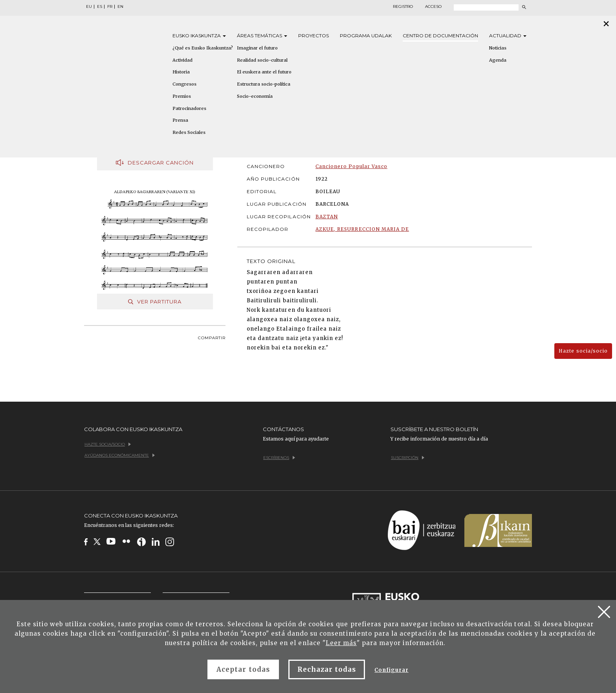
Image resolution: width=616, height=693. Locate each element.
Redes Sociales (189, 132)
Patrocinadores (189, 108)
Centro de (440, 36)
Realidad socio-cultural (262, 60)
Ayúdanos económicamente (120, 455)
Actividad (182, 60)
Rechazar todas (327, 669)
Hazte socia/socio (583, 351)
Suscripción (408, 458)
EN (120, 7)
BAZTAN (327, 217)
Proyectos (313, 36)
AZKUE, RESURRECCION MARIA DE (362, 229)
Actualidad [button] (508, 36)
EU (89, 7)
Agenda (498, 60)
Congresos (184, 84)
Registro (403, 7)
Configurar (391, 670)
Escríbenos (279, 458)
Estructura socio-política (264, 84)
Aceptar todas (243, 669)
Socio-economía (255, 96)
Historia (181, 72)
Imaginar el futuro (257, 48)
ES (100, 7)
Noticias (498, 48)
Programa (366, 36)
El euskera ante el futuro (264, 72)
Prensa (180, 120)
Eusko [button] (199, 36)
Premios (182, 96)
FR (110, 7)
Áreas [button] (262, 36)
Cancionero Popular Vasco (351, 166)
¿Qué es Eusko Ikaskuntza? (203, 48)
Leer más (341, 643)
